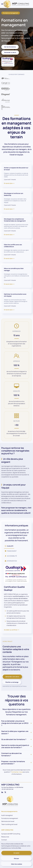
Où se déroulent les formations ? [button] (16, 739)
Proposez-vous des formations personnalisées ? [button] (16, 763)
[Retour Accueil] (17, 4)
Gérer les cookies (17, 864)
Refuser (16, 858)
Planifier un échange (12, 682)
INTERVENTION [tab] (11, 561)
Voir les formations (10, 47)
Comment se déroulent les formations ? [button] (16, 754)
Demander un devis (10, 52)
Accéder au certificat (11, 630)
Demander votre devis (12, 677)
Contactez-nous (17, 772)
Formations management (11, 13)
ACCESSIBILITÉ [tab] (11, 556)
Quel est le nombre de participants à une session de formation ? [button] (16, 746)
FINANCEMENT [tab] (11, 551)
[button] (2, 4)
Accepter (16, 853)
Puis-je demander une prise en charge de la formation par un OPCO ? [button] (16, 723)
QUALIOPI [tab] (9, 546)
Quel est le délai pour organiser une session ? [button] (16, 732)
